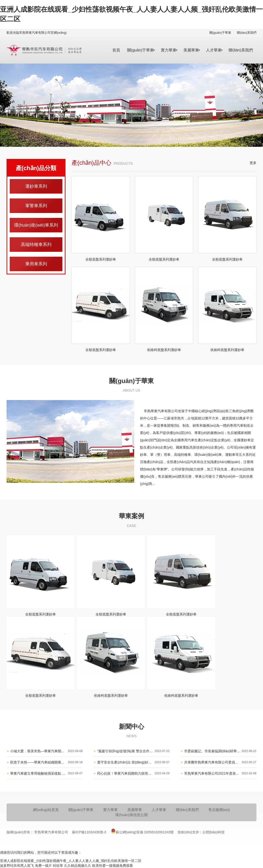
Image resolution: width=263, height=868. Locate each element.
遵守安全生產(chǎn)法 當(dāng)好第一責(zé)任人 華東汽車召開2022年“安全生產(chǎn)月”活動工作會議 (133, 762)
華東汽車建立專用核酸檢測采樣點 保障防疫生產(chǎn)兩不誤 (46, 774)
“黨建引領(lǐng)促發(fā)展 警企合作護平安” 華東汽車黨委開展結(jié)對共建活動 (133, 751)
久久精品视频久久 (78, 866)
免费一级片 (43, 866)
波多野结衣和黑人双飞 (17, 866)
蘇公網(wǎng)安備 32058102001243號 (142, 831)
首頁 (116, 50)
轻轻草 (58, 866)
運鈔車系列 (36, 186)
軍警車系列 (36, 206)
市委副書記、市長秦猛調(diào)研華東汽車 (220, 751)
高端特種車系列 (36, 245)
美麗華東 (191, 50)
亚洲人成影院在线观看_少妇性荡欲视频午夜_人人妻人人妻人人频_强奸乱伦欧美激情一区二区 (71, 861)
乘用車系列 (36, 264)
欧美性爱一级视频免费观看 (113, 866)
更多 (253, 163)
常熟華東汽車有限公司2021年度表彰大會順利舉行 (220, 774)
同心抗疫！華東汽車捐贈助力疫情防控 (133, 774)
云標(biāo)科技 (214, 832)
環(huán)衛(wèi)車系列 (36, 225)
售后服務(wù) (219, 810)
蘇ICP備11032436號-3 (90, 832)
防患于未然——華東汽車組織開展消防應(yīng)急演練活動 (46, 762)
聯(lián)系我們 (247, 33)
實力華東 (169, 50)
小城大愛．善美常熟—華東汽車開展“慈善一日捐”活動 (46, 751)
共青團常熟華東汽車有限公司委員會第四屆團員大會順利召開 (220, 762)
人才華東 (214, 50)
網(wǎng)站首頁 (46, 810)
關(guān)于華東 (220, 33)
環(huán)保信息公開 (131, 815)
